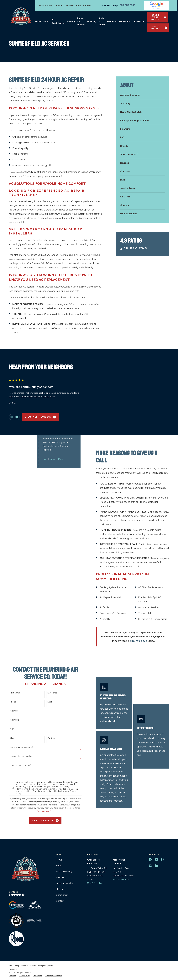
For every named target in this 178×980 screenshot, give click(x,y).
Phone (13, 702)
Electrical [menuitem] (112, 21)
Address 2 (15, 720)
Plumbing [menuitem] (92, 21)
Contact (87, 5)
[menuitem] (143, 95)
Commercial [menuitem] (139, 21)
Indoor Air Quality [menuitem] (81, 21)
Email (50, 702)
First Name (15, 693)
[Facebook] (150, 859)
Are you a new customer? (22, 747)
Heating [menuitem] (71, 21)
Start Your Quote (159, 17)
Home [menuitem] (38, 21)
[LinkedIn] (157, 866)
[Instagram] (163, 859)
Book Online (159, 28)
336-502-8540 (127, 5)
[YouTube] (157, 859)
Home (59, 860)
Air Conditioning (64, 871)
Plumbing (61, 889)
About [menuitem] (46, 21)
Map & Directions (96, 883)
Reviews (70, 5)
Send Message (45, 821)
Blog (78, 5)
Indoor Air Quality (65, 883)
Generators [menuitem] (125, 21)
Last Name (52, 693)
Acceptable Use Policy (54, 791)
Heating (60, 877)
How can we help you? (21, 765)
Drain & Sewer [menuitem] (102, 21)
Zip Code (52, 738)
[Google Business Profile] (150, 866)
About (59, 866)
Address (14, 711)
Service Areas (46, 5)
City (12, 729)
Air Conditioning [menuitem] (58, 21)
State (12, 738)
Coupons (59, 5)
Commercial (62, 895)
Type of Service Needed (21, 756)
